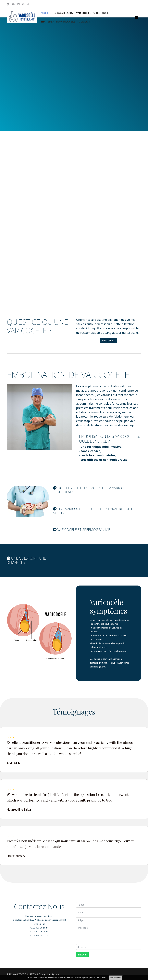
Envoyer (82, 955)
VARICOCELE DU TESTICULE (92, 13)
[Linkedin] (18, 4)
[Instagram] (23, 4)
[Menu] (136, 17)
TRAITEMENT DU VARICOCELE (58, 22)
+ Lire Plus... (109, 341)
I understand (116, 978)
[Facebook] (8, 4)
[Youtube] (13, 4)
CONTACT (84, 22)
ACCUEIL (46, 13)
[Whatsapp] (28, 4)
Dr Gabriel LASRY (63, 13)
